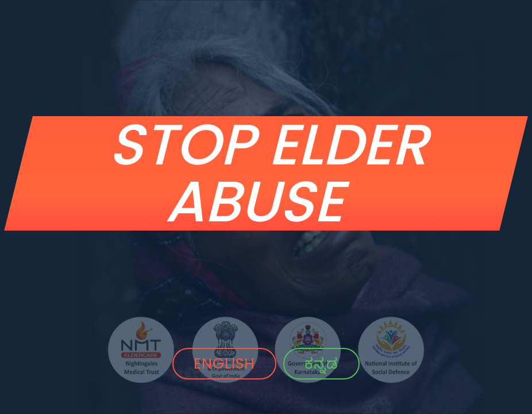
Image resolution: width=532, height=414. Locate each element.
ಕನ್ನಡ (321, 363)
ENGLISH (224, 363)
